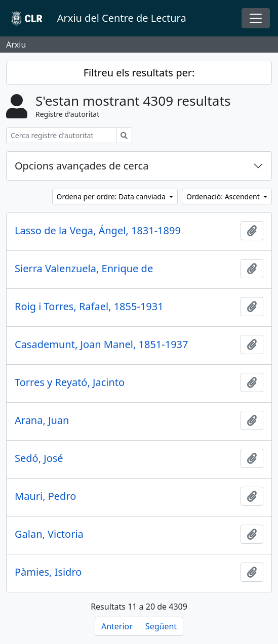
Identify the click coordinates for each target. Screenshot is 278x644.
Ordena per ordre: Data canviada (112, 197)
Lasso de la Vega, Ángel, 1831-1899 (98, 231)
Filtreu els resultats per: (139, 73)
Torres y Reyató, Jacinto (70, 382)
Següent (161, 626)
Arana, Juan (42, 420)
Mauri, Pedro (45, 496)
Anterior (117, 626)
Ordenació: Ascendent (224, 197)
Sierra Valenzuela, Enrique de (84, 269)
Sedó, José (39, 458)
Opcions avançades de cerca (82, 166)
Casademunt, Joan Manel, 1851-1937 (101, 345)
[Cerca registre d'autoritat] (61, 135)
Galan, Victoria (49, 534)
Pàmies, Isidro (48, 572)
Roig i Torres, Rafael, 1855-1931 (89, 307)
